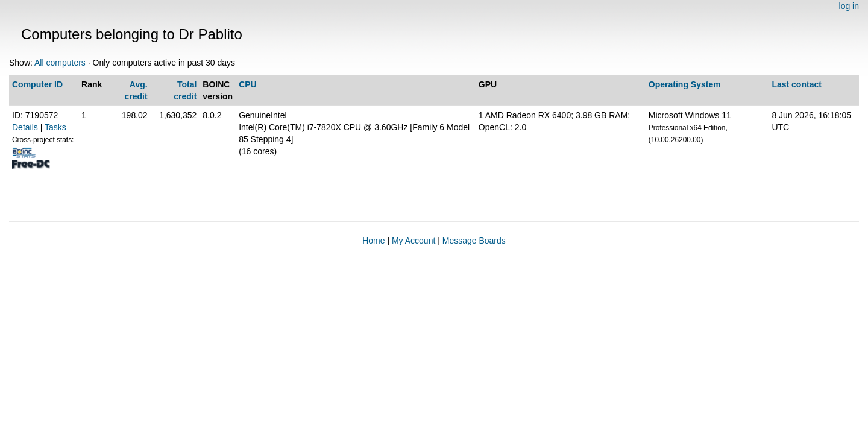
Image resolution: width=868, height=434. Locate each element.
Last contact (796, 84)
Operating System (685, 84)
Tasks (55, 127)
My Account (414, 241)
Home (373, 241)
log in (849, 6)
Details (25, 127)
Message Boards (474, 241)
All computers (60, 63)
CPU (248, 84)
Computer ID (37, 84)
